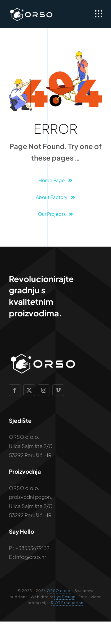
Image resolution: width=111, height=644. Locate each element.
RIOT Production (67, 603)
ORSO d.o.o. (59, 591)
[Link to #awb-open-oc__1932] (99, 14)
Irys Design (65, 597)
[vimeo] (58, 390)
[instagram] (44, 390)
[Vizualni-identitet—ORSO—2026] (31, 9)
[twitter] (29, 390)
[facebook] (15, 390)
